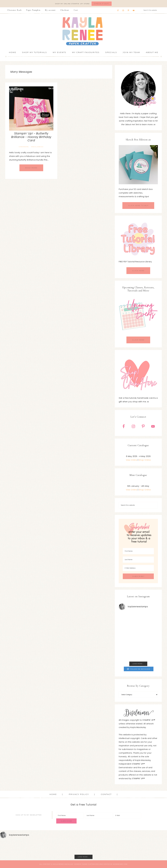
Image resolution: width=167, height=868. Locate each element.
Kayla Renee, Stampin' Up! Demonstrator (83, 31)
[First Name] (138, 551)
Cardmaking (24, 147)
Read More (31, 168)
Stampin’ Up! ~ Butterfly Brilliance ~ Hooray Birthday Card (31, 137)
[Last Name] (138, 560)
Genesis (78, 864)
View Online (132, 460)
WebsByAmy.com (120, 864)
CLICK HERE (138, 271)
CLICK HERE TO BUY (138, 205)
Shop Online (145, 460)
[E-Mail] (127, 815)
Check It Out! (102, 4)
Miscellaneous (37, 147)
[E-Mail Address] (138, 568)
